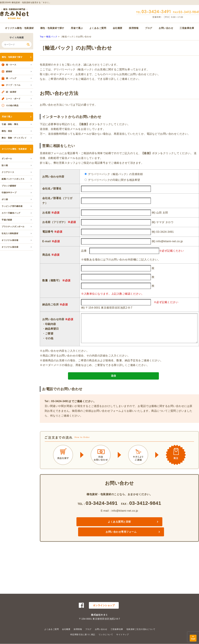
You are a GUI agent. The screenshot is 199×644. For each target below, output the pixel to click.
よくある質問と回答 (92, 529)
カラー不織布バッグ (11, 213)
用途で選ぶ (77, 28)
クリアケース (8, 172)
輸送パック (52, 37)
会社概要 (118, 28)
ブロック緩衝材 (9, 186)
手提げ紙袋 (7, 220)
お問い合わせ (166, 28)
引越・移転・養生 (10, 124)
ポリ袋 (5, 199)
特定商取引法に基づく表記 (83, 635)
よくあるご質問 (98, 28)
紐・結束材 (11, 92)
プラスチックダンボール (13, 227)
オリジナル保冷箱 (10, 240)
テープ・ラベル (13, 85)
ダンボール (7, 159)
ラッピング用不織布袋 (12, 206)
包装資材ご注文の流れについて (141, 629)
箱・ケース (11, 65)
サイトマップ (122, 635)
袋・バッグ (11, 78)
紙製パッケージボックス (13, 179)
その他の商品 (12, 106)
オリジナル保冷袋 (10, 247)
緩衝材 (9, 72)
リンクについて (106, 635)
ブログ (149, 28)
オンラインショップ (104, 605)
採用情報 (134, 28)
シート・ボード (13, 99)
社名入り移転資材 (10, 233)
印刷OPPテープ (9, 193)
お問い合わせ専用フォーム (146, 529)
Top (42, 37)
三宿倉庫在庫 (187, 28)
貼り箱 (5, 165)
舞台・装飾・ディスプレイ (14, 138)
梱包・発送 (7, 131)
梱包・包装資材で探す (52, 28)
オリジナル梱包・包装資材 (19, 28)
